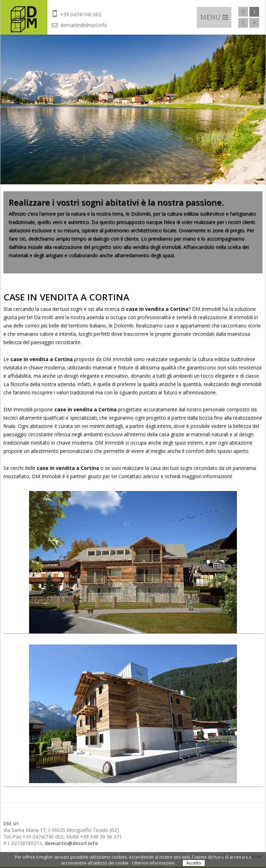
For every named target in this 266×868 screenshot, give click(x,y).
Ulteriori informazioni (153, 863)
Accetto (194, 863)
